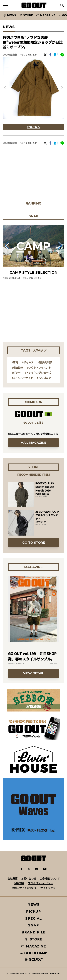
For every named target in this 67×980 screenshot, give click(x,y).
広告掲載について (50, 878)
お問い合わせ (29, 878)
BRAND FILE (33, 932)
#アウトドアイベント (39, 368)
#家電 (15, 362)
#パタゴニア (44, 378)
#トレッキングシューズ (38, 373)
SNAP (33, 925)
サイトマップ (48, 888)
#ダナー (16, 373)
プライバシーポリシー (40, 883)
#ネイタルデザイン (22, 378)
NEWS (34, 904)
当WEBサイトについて (24, 888)
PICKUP (33, 911)
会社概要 (13, 878)
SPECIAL (34, 918)
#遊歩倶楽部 (45, 362)
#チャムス (28, 362)
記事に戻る (34, 127)
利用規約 (19, 883)
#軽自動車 (17, 368)
